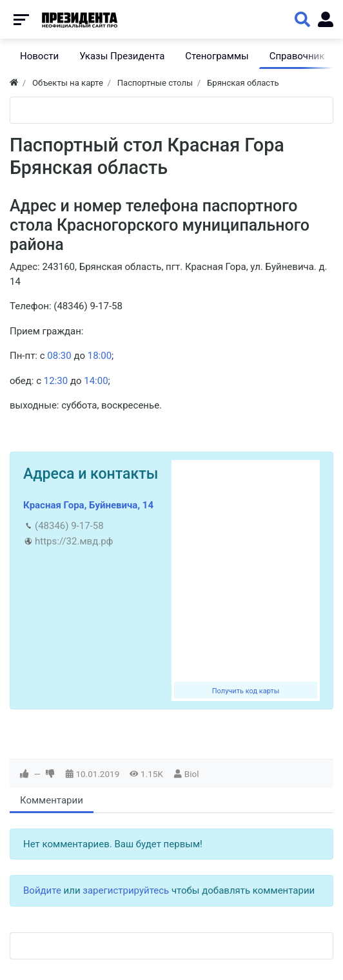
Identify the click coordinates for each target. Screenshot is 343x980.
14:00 (96, 381)
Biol (192, 774)
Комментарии (52, 800)
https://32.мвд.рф (74, 541)
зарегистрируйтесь (126, 890)
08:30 (59, 356)
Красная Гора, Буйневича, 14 (88, 505)
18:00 (100, 356)
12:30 (56, 381)
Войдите (42, 890)
